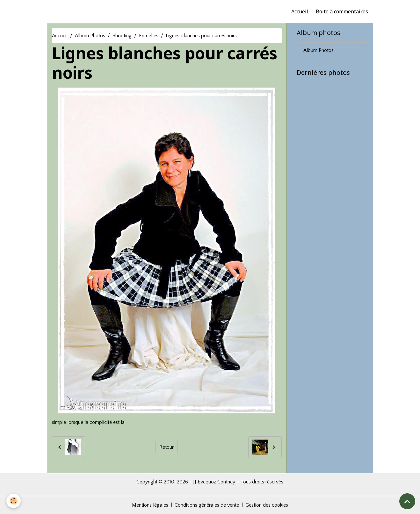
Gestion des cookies (267, 505)
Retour (167, 447)
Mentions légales (150, 505)
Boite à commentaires (342, 11)
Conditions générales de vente (207, 505)
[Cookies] (14, 501)
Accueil (300, 11)
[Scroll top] (407, 501)
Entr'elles (149, 36)
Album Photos (90, 36)
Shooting (122, 36)
